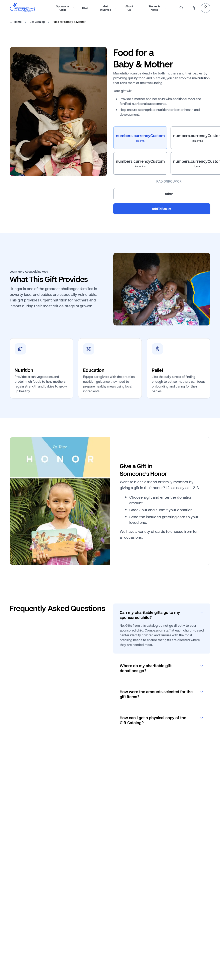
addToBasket (162, 209)
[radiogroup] (162, 163)
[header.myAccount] (206, 8)
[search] (182, 8)
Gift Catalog (37, 22)
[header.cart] (193, 8)
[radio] (140, 138)
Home (18, 22)
